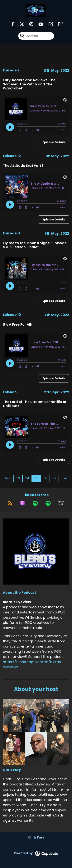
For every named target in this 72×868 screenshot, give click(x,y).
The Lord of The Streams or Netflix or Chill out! (35, 404)
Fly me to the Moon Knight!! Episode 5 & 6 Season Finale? (35, 245)
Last (65, 478)
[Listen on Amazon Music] (61, 503)
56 (45, 478)
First (8, 478)
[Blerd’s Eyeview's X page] (20, 24)
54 (27, 478)
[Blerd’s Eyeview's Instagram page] (29, 24)
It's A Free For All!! (18, 324)
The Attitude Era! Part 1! (24, 166)
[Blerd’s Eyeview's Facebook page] (13, 24)
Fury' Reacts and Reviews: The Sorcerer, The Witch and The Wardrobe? (29, 84)
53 (18, 478)
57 (54, 478)
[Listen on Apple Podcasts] (22, 503)
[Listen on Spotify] (35, 503)
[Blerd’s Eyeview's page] (48, 24)
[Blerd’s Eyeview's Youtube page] (38, 24)
